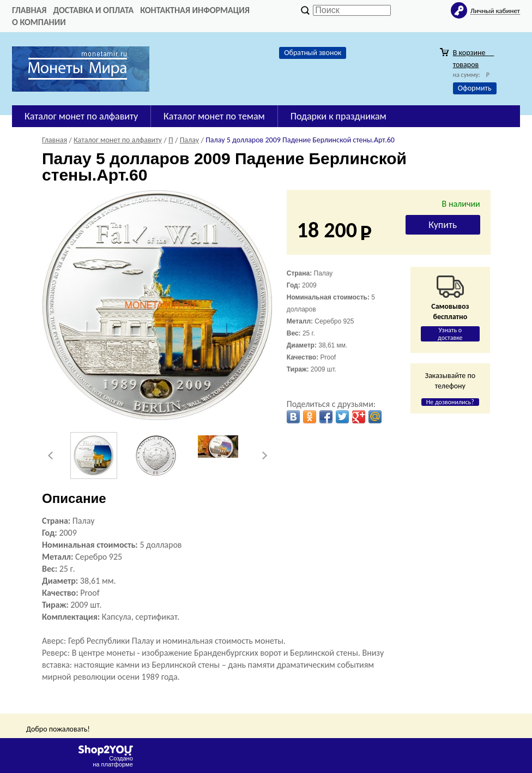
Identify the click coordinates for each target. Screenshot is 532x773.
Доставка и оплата (93, 10)
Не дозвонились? (450, 402)
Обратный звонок (313, 53)
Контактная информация (195, 10)
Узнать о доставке (450, 334)
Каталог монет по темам (214, 116)
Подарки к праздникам (338, 116)
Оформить (475, 88)
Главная (29, 10)
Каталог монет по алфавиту (81, 116)
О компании (39, 22)
